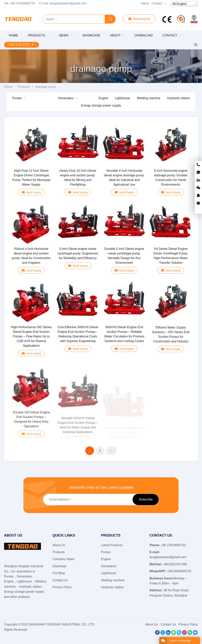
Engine (103, 98)
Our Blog (59, 573)
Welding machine (148, 98)
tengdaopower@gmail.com (68, 3)
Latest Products (112, 545)
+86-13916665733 (22, 3)
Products (59, 552)
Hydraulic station (178, 98)
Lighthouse (123, 98)
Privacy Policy (62, 587)
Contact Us (60, 580)
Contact (157, 3)
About (145, 3)
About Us (59, 545)
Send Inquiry (139, 19)
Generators (66, 98)
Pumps (17, 98)
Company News (63, 559)
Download (59, 566)
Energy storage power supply (101, 105)
